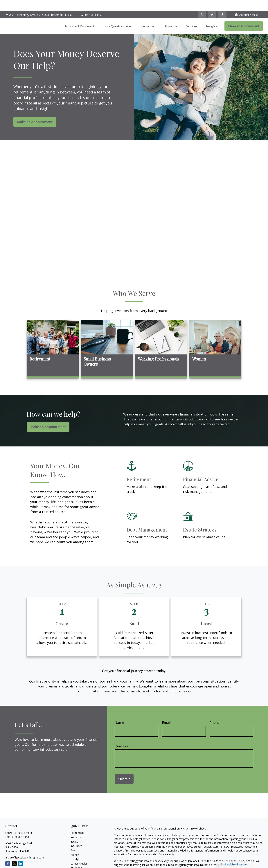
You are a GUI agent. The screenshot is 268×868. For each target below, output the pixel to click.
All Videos (76, 857)
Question (122, 735)
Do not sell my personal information (222, 854)
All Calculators (79, 861)
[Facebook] (222, 4)
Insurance (76, 835)
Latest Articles (79, 853)
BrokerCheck (198, 818)
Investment (77, 826)
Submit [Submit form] (124, 768)
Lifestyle (75, 848)
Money (75, 844)
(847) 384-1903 (91, 4)
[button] (80, 15)
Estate (74, 831)
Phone (215, 711)
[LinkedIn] (212, 4)
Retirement (77, 822)
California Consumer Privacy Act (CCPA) (235, 850)
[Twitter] (202, 4)
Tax (73, 839)
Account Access (246, 4)
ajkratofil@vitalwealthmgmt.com (25, 846)
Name (119, 711)
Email (166, 711)
